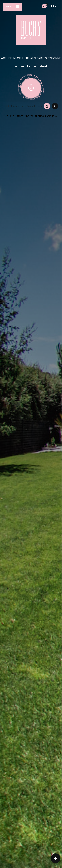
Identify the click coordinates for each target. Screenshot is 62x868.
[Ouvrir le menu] (12, 7)
